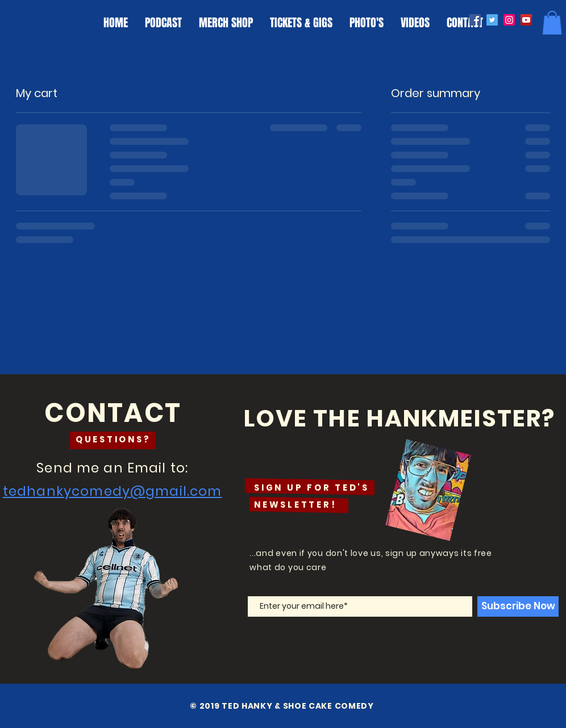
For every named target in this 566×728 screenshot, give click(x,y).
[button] (552, 23)
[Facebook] (475, 20)
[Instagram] (509, 20)
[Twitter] (492, 20)
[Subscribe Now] (518, 606)
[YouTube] (526, 20)
